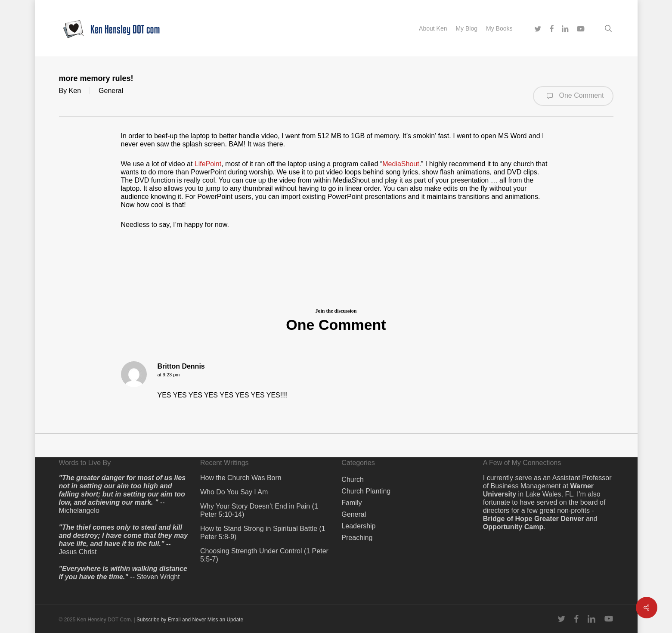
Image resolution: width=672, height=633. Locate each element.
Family (351, 503)
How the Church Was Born (241, 478)
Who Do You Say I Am (234, 492)
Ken (75, 91)
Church (353, 479)
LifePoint (208, 164)
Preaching (357, 538)
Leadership (358, 526)
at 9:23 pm (169, 375)
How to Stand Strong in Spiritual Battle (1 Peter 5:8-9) (263, 533)
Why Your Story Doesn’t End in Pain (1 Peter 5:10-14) (259, 510)
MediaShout (401, 164)
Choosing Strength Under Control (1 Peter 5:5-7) (264, 555)
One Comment (573, 96)
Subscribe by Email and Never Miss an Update (190, 620)
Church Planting (366, 491)
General (111, 91)
